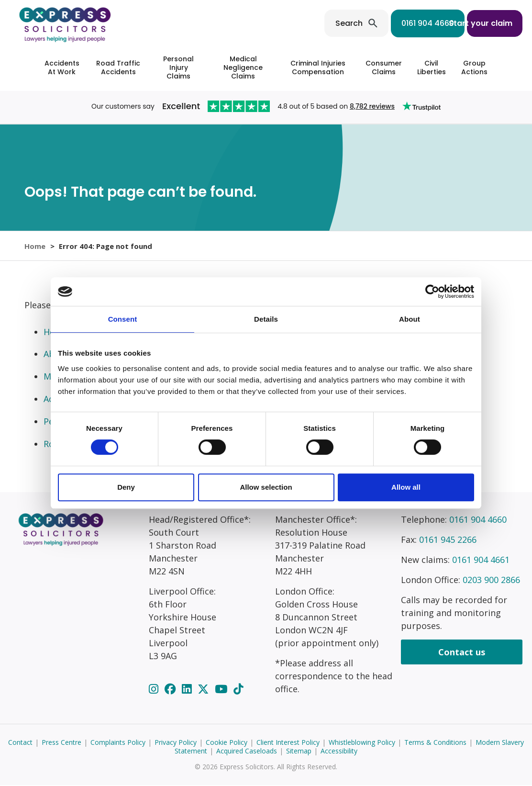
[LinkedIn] (188, 690)
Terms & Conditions (435, 743)
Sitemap (299, 752)
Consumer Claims (384, 67)
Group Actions (474, 67)
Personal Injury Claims (178, 67)
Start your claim (481, 23)
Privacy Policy (176, 743)
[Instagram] (155, 690)
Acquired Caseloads (247, 752)
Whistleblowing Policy (362, 743)
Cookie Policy (227, 743)
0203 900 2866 (491, 581)
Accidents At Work (62, 67)
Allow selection (266, 487)
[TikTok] (238, 690)
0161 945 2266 (448, 540)
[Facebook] (172, 690)
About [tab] (410, 319)
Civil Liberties (432, 67)
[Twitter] (205, 690)
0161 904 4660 (400, 23)
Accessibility (339, 752)
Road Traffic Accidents (118, 67)
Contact (20, 743)
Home (35, 246)
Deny (126, 487)
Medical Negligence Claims (243, 67)
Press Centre (61, 743)
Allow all (406, 487)
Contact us (462, 653)
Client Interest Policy (288, 743)
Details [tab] (266, 319)
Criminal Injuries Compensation (318, 67)
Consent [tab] (123, 319)
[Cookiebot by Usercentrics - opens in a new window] (432, 292)
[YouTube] (222, 690)
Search (321, 23)
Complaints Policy (118, 743)
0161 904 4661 (481, 561)
